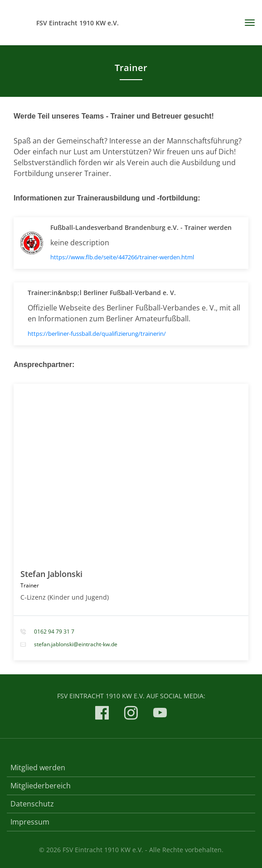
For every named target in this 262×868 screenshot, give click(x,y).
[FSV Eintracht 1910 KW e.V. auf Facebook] (102, 714)
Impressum (30, 822)
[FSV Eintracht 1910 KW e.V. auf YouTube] (160, 714)
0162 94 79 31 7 (54, 632)
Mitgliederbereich (41, 786)
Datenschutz (32, 804)
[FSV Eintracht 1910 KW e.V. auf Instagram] (131, 714)
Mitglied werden (38, 768)
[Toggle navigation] (246, 23)
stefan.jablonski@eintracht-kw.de (76, 644)
